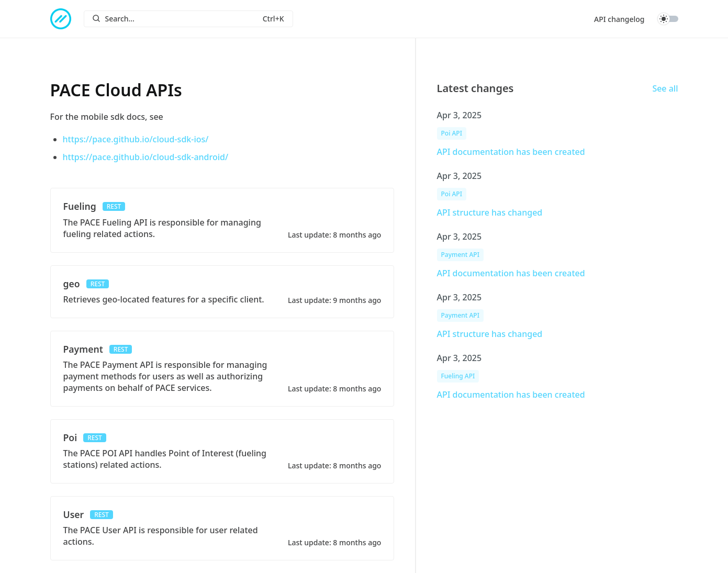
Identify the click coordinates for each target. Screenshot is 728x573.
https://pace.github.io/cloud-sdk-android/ (146, 157)
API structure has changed (490, 212)
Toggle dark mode (668, 19)
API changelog (619, 19)
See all (665, 88)
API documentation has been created (511, 152)
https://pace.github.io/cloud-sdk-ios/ (136, 139)
